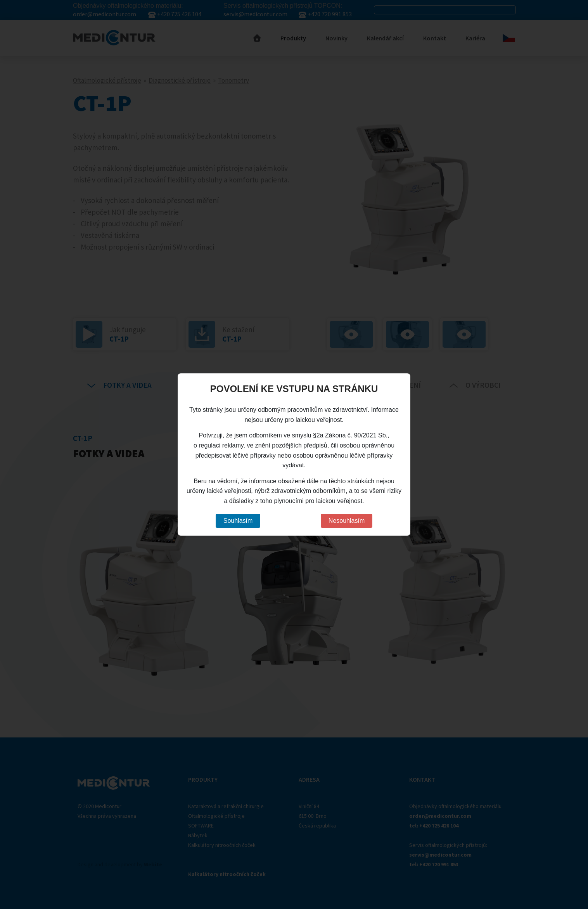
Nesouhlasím (347, 521)
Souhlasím (238, 521)
